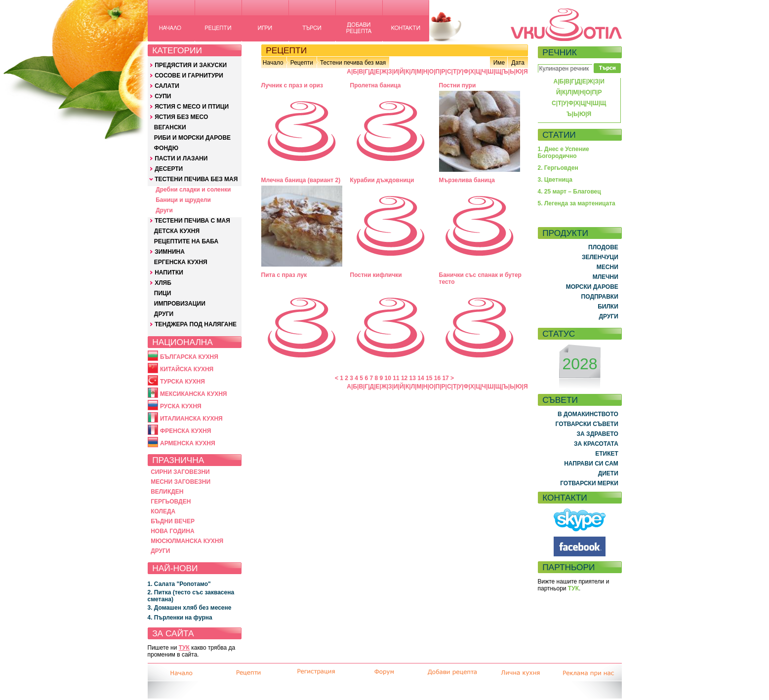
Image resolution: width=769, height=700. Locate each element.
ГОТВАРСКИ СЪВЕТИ (587, 424)
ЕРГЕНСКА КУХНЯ (181, 262)
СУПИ (163, 96)
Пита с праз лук (284, 275)
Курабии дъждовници (382, 180)
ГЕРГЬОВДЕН (171, 502)
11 (396, 378)
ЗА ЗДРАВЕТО (598, 434)
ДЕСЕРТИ (169, 169)
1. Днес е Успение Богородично (564, 153)
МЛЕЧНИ (606, 277)
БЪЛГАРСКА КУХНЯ (189, 357)
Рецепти (302, 63)
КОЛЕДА (163, 511)
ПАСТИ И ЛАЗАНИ (181, 158)
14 (421, 378)
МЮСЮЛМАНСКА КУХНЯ (187, 541)
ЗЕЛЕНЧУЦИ (600, 257)
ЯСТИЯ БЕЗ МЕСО (181, 117)
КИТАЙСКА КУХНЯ (187, 369)
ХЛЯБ (163, 283)
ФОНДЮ (166, 148)
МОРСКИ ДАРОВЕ (592, 287)
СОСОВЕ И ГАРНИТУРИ (189, 76)
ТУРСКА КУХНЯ (182, 382)
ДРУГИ (164, 314)
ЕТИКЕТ (607, 454)
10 (388, 378)
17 (445, 378)
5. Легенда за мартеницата (577, 203)
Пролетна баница (376, 85)
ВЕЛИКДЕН (167, 492)
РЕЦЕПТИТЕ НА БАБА (186, 241)
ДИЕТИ (608, 473)
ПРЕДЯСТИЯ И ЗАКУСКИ (191, 65)
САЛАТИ (167, 86)
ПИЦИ (163, 293)
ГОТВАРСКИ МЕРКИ (589, 483)
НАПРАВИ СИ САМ (591, 464)
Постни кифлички (376, 275)
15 (429, 378)
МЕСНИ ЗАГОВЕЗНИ (181, 482)
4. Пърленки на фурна (180, 618)
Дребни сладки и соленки (193, 190)
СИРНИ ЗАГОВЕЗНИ (180, 472)
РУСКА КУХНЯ (181, 406)
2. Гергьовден (558, 168)
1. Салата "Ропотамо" (179, 584)
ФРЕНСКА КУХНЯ (185, 431)
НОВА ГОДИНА (172, 531)
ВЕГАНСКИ (170, 127)
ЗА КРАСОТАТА (596, 444)
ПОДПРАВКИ (600, 297)
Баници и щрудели (183, 200)
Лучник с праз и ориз (292, 85)
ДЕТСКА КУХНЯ (177, 231)
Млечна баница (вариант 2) (301, 180)
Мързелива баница (467, 180)
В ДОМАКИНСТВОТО (588, 414)
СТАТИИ (559, 135)
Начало (273, 63)
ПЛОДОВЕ (603, 247)
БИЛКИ (608, 307)
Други (164, 210)
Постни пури (458, 85)
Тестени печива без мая (353, 63)
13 (413, 378)
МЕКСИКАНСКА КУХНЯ (194, 394)
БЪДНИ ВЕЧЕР (173, 521)
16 (437, 378)
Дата (518, 63)
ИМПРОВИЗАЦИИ (180, 304)
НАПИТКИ (169, 272)
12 (404, 378)
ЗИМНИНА (170, 252)
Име (499, 63)
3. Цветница (555, 180)
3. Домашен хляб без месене (190, 608)
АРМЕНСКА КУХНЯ (188, 443)
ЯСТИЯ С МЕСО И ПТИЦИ (192, 107)
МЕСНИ (607, 267)
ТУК (184, 648)
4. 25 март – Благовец (569, 192)
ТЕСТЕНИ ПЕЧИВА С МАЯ (192, 221)
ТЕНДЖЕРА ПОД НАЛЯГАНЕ (196, 324)
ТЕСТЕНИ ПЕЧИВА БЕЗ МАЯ (196, 179)
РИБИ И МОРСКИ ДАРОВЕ (192, 138)
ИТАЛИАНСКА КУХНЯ (191, 419)
